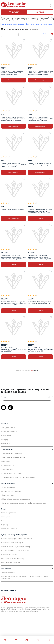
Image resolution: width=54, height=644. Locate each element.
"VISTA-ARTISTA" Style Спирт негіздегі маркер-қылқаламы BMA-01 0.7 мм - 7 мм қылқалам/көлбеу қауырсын (13, 119)
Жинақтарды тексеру (9, 555)
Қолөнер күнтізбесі (8, 465)
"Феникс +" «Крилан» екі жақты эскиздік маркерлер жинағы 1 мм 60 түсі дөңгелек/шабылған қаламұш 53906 (40, 211)
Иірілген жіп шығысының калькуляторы (15, 499)
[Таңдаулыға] (24, 41)
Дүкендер (6, 19)
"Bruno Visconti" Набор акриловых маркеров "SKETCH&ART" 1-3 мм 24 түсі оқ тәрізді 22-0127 (13, 349)
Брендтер (5, 440)
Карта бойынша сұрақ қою (11, 563)
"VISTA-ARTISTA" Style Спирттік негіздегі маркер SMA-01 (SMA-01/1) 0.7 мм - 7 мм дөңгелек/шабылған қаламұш (40, 73)
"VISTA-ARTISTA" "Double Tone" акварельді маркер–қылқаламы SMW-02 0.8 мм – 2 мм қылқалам (14, 165)
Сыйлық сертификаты (9, 513)
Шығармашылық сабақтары (11, 453)
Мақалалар (5, 461)
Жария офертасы (7, 495)
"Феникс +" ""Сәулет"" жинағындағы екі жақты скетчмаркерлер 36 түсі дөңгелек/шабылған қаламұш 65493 (13, 303)
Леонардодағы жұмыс (9, 432)
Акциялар (44, 19)
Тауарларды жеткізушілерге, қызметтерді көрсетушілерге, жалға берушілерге (25, 577)
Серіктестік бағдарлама (10, 529)
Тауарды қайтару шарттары (11, 491)
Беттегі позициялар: (23, 370)
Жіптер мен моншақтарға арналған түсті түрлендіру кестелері (24, 503)
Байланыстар (6, 444)
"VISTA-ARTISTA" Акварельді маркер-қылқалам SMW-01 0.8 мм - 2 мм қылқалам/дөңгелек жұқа (12, 73)
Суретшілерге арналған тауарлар (12, 24)
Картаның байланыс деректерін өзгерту (16, 547)
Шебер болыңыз (7, 469)
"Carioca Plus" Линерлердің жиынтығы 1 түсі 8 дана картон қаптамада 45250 (40, 303)
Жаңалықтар (6, 436)
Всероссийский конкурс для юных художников (18, 477)
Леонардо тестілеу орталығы (12, 473)
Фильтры (48, 34)
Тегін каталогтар (7, 521)
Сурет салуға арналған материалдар (39, 24)
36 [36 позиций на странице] (32, 370)
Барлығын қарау (14, 80)
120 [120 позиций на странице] (36, 370)
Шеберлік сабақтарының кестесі (25, 19)
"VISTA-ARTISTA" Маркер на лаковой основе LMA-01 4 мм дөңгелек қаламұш (40, 164)
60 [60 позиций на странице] (34, 370)
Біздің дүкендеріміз (8, 428)
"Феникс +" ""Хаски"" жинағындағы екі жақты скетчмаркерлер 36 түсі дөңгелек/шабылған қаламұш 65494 (40, 349)
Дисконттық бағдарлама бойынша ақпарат (17, 539)
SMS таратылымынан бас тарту (13, 559)
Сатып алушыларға (8, 572)
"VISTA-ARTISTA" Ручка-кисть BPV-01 (12, 209)
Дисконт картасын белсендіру (12, 543)
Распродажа (6, 517)
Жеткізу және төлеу (8, 487)
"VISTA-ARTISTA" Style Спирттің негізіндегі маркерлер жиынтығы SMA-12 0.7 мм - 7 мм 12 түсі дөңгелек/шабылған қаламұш (40, 119)
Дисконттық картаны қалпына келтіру (15, 551)
